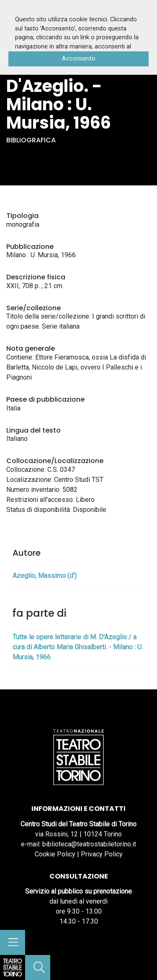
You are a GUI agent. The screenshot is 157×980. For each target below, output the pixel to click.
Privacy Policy (102, 854)
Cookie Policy (55, 854)
